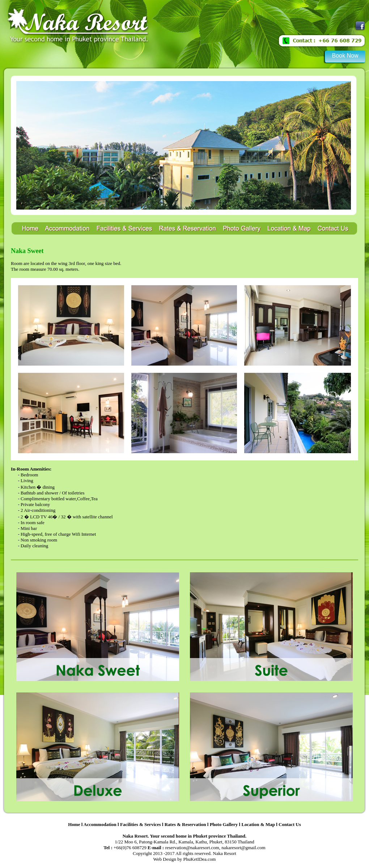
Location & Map (258, 824)
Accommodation (100, 824)
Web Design (165, 859)
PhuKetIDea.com (200, 859)
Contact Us (290, 824)
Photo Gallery (224, 824)
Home (74, 824)
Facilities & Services (141, 824)
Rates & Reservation (185, 824)
